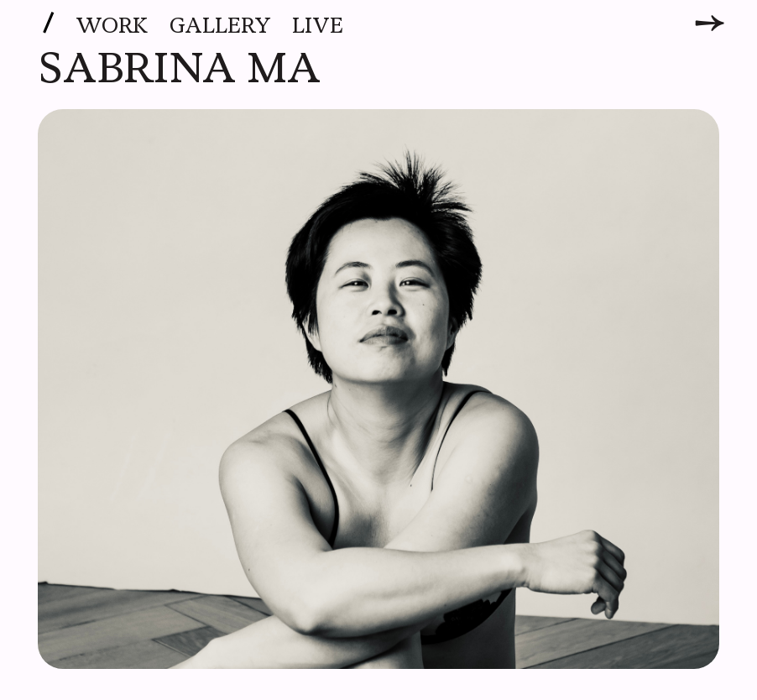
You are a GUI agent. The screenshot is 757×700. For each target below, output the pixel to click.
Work (112, 26)
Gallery (220, 26)
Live (318, 26)
